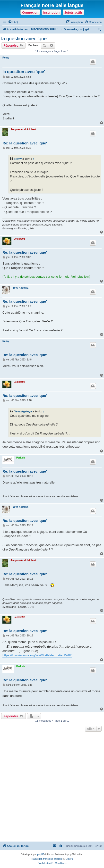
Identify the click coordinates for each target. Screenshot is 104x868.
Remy (6, 58)
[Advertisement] (52, 787)
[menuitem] (13, 22)
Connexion (30, 12)
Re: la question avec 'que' (25, 143)
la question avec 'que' (24, 39)
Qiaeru (69, 859)
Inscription (51, 12)
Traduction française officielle (47, 859)
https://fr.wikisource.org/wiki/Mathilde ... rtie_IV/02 (37, 655)
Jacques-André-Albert (23, 129)
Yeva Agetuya (21, 288)
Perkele (21, 458)
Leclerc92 (19, 239)
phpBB (41, 855)
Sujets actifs (74, 12)
